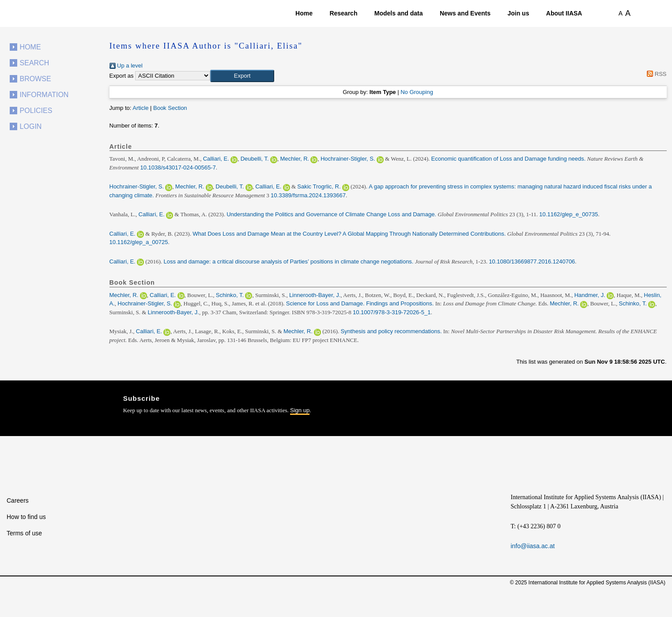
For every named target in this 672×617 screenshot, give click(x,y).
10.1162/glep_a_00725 (139, 242)
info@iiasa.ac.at (533, 546)
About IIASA (564, 13)
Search (35, 63)
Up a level (126, 66)
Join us (518, 13)
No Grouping (417, 92)
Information (44, 95)
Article (140, 108)
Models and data (399, 13)
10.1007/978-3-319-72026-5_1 (392, 312)
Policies (36, 111)
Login (31, 126)
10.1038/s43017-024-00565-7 (178, 167)
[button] (242, 76)
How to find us (26, 517)
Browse (36, 79)
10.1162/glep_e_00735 (568, 214)
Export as (122, 76)
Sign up (300, 410)
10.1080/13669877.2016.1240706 (532, 261)
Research (343, 13)
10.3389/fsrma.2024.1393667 (308, 195)
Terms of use (24, 533)
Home (304, 13)
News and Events (465, 13)
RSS (655, 74)
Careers (18, 500)
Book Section (170, 108)
